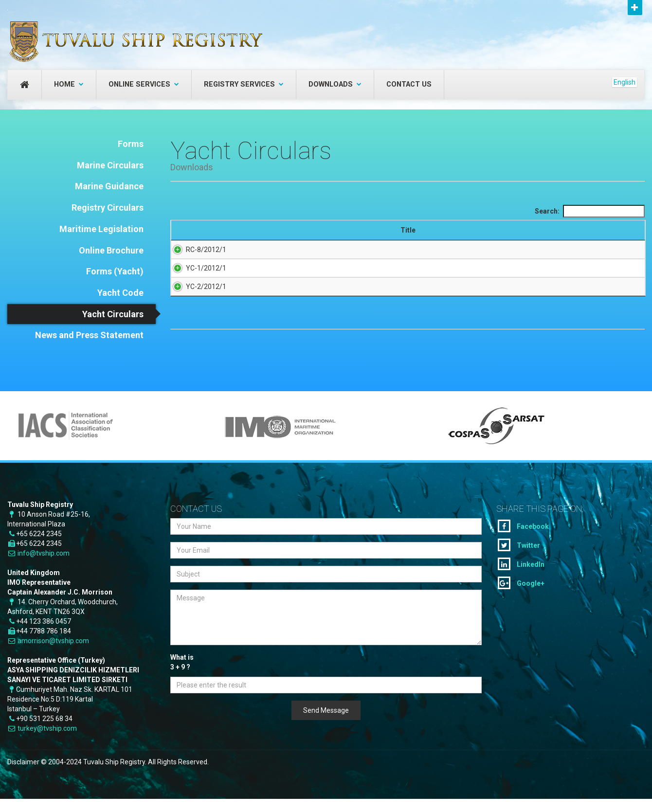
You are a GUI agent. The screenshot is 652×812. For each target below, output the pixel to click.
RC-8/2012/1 (196, 259)
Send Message (326, 725)
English (625, 82)
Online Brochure (111, 250)
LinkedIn (521, 579)
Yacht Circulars (113, 314)
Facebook (523, 541)
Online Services (144, 84)
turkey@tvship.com (47, 743)
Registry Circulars (108, 208)
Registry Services (244, 84)
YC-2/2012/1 (196, 308)
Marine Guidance (109, 186)
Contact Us (409, 84)
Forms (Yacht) (115, 271)
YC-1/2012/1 (196, 280)
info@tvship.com (44, 568)
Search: (590, 211)
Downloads (335, 84)
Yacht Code (120, 293)
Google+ (521, 598)
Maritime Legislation (101, 229)
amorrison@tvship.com (53, 656)
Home (69, 84)
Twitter (519, 560)
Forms (131, 144)
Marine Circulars (110, 165)
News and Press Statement (89, 335)
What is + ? (182, 678)
